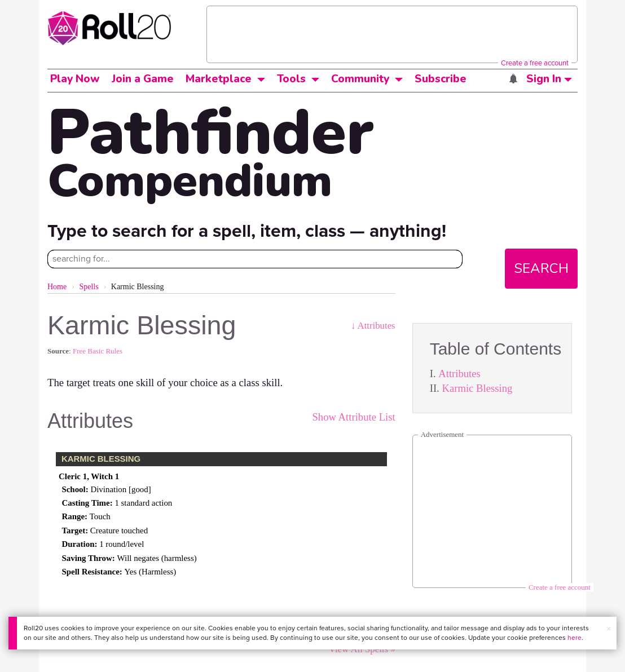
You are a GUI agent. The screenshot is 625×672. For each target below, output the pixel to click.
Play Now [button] (75, 79)
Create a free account (535, 63)
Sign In (549, 79)
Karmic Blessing (477, 388)
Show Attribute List (353, 417)
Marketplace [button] (219, 79)
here (575, 638)
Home (57, 287)
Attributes (459, 373)
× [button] (609, 629)
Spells (89, 287)
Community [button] (360, 79)
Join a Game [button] (143, 79)
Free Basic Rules (98, 351)
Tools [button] (291, 79)
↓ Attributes (373, 326)
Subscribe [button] (441, 79)
